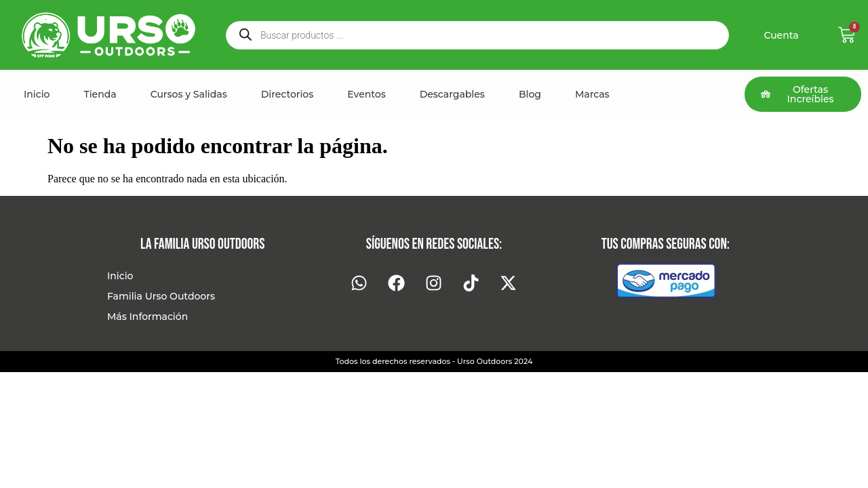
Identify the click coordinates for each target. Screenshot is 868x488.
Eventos (366, 94)
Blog (530, 94)
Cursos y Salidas (189, 94)
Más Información (147, 317)
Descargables (452, 94)
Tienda (100, 94)
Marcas (592, 94)
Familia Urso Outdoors (161, 296)
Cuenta (781, 35)
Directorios (288, 94)
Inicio (37, 94)
